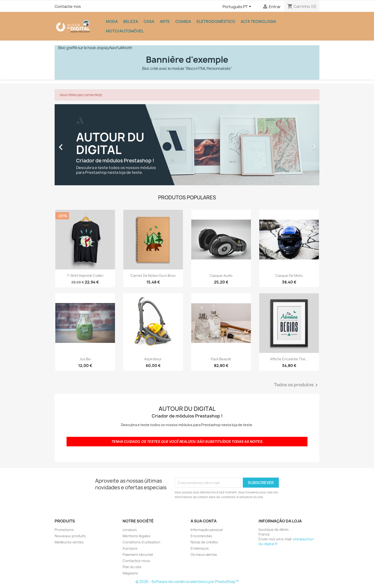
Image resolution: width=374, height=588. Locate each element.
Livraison (130, 530)
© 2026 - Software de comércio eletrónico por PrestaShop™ (187, 582)
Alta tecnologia (258, 21)
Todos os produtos (297, 385)
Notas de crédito (204, 542)
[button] (75, 145)
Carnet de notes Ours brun (153, 276)
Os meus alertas (204, 554)
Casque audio (221, 276)
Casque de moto (289, 276)
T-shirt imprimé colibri (85, 276)
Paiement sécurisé (138, 554)
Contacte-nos (68, 6)
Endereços (200, 548)
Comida (183, 21)
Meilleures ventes (69, 542)
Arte (165, 21)
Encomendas (201, 536)
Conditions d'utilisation (141, 542)
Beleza (131, 21)
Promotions (64, 530)
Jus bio (85, 359)
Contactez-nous (136, 561)
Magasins (130, 573)
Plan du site (132, 567)
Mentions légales (137, 536)
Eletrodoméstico (216, 21)
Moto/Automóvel (125, 31)
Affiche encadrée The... (289, 359)
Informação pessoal (207, 530)
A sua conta (204, 521)
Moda (112, 21)
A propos (130, 548)
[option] (187, 145)
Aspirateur (153, 359)
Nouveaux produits (70, 536)
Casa (149, 21)
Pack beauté (221, 359)
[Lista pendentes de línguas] (238, 7)
